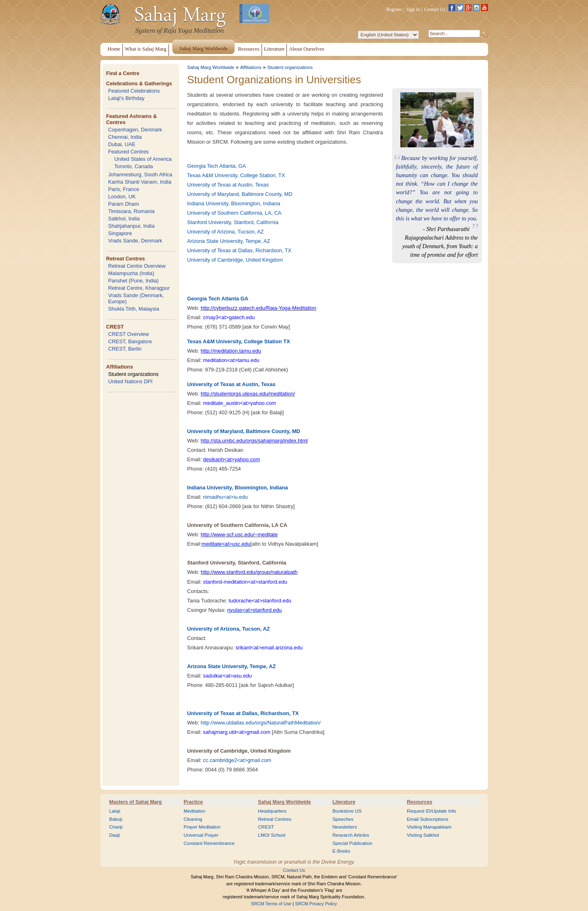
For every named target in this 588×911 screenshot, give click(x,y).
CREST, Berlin (125, 349)
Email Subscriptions (427, 819)
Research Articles (351, 835)
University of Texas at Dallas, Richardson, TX (240, 250)
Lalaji (115, 811)
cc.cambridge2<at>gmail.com (237, 760)
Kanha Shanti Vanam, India (140, 182)
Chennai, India (125, 137)
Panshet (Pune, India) (133, 281)
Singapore (120, 233)
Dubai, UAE (122, 144)
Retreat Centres (125, 259)
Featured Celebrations (134, 91)
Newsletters (345, 827)
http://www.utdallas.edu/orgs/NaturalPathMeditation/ (261, 723)
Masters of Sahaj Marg (136, 802)
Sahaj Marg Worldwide (211, 67)
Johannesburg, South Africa (140, 174)
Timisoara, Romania (131, 211)
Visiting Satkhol (423, 835)
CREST (115, 327)
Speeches (343, 819)
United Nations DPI (130, 381)
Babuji (116, 819)
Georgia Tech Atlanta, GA (217, 166)
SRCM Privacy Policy (316, 904)
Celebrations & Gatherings (139, 83)
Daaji (115, 835)
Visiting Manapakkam (429, 827)
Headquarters (272, 811)
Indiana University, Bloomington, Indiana (234, 203)
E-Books (342, 851)
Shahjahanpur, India (131, 226)
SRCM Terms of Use (271, 904)
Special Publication (353, 843)
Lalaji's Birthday (126, 98)
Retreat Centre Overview (137, 266)
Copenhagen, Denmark (135, 130)
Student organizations (133, 374)
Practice (193, 802)
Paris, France (124, 189)
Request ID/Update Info (432, 811)
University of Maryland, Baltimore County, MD (240, 194)
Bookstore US (347, 811)
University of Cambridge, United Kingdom (235, 260)
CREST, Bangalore (130, 341)
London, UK (122, 197)
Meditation (194, 811)
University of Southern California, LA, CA (234, 213)
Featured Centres (129, 152)
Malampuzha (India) (131, 273)
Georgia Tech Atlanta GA (218, 299)
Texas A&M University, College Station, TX (236, 175)
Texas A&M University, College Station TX (239, 341)
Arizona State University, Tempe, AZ (229, 241)
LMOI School (272, 835)
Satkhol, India (124, 219)
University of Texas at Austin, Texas (228, 185)
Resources (419, 802)
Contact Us (435, 9)
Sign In (413, 9)
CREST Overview (129, 334)
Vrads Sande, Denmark (135, 241)
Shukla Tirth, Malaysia (134, 309)
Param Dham (123, 204)
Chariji (116, 827)
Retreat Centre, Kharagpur (139, 288)
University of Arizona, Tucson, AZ (226, 232)
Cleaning (193, 819)
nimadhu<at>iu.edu (226, 497)
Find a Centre (123, 73)
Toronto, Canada (134, 166)
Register (394, 9)
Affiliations (120, 367)
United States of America (143, 159)
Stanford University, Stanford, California (233, 222)
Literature (344, 802)
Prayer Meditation (202, 827)
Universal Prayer (201, 835)
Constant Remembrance (209, 843)
